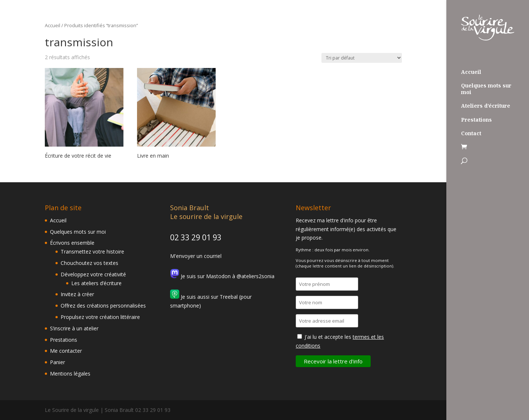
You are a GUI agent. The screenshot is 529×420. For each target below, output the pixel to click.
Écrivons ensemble (72, 243)
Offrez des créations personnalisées (103, 306)
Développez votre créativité (93, 274)
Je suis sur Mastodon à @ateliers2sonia (222, 276)
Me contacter (66, 351)
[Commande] (362, 58)
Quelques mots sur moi (486, 89)
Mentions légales (70, 374)
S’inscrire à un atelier (74, 328)
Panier (57, 362)
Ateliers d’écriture (486, 106)
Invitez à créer (77, 294)
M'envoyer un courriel (196, 256)
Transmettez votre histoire (92, 252)
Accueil (471, 72)
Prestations (476, 120)
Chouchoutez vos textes (89, 263)
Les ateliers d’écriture (96, 283)
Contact (471, 133)
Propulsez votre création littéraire (100, 317)
